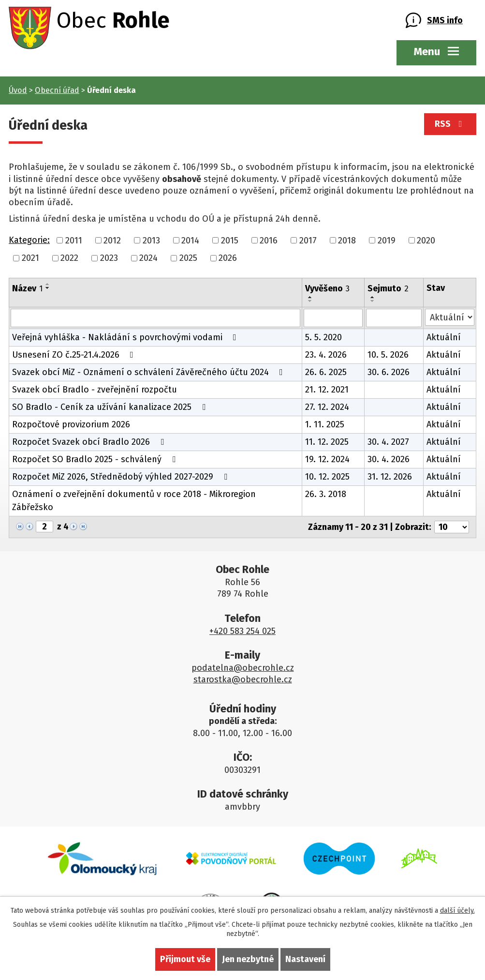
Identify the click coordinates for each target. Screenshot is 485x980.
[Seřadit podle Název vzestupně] (48, 284)
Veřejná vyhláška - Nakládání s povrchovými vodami (126, 337)
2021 (30, 258)
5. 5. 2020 (323, 337)
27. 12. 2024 (327, 407)
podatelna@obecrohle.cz (243, 668)
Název (27, 288)
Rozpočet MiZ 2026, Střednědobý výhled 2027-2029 (122, 477)
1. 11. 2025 (325, 424)
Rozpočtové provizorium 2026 (71, 424)
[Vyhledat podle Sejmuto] (394, 318)
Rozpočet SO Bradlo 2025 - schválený (96, 459)
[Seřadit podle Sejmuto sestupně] (373, 301)
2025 (188, 258)
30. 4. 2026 (389, 459)
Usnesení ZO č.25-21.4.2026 (75, 355)
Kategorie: (29, 240)
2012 (112, 240)
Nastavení (305, 959)
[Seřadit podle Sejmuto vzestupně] (373, 297)
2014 (190, 240)
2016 (269, 240)
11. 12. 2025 (327, 442)
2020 (426, 240)
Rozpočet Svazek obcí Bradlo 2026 (90, 442)
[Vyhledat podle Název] (155, 318)
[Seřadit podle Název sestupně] (48, 288)
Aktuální (444, 337)
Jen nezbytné (248, 959)
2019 (387, 240)
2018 (347, 240)
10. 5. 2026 (388, 355)
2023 (109, 258)
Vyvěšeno (327, 288)
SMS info (445, 20)
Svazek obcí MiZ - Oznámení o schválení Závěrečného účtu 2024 (149, 372)
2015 (230, 240)
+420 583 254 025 (242, 631)
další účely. (457, 911)
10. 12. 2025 (327, 477)
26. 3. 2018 (326, 494)
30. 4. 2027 (388, 442)
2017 (308, 240)
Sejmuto (388, 288)
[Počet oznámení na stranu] (452, 527)
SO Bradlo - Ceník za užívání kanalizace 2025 (111, 407)
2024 (148, 258)
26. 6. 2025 (326, 372)
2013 (151, 240)
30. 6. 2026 (389, 372)
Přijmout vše (185, 959)
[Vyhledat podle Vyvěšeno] (333, 318)
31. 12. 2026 (390, 477)
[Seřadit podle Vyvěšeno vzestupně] (310, 297)
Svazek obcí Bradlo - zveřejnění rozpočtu (95, 390)
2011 (74, 240)
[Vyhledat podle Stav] (450, 317)
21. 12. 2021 (327, 390)
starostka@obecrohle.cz (243, 679)
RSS (450, 124)
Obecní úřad (57, 90)
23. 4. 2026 (326, 355)
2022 (69, 258)
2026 (228, 258)
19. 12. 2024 (327, 459)
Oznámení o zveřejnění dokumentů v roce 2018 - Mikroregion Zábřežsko (134, 501)
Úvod (18, 90)
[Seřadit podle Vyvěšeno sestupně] (310, 301)
